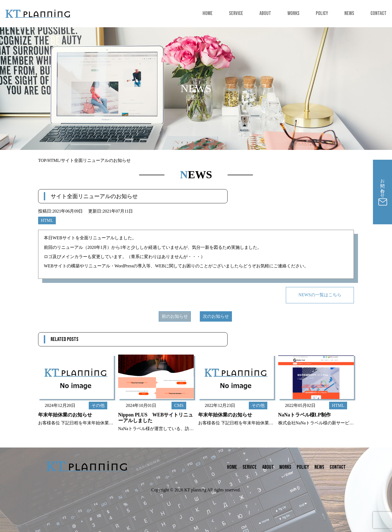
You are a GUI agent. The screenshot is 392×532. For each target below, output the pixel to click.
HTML (338, 405)
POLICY (322, 13)
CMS (179, 405)
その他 (98, 405)
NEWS (349, 13)
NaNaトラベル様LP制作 (304, 415)
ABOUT (265, 13)
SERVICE (236, 13)
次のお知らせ (216, 316)
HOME (208, 13)
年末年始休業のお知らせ (65, 415)
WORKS (293, 13)
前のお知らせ (175, 316)
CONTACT (379, 13)
